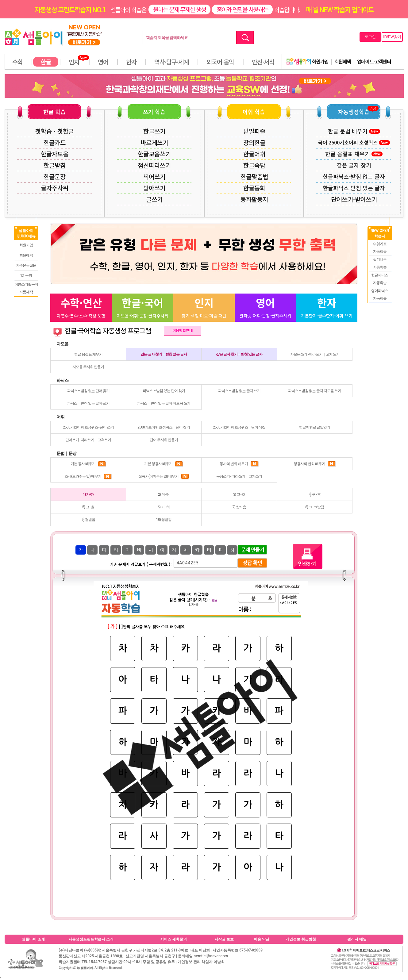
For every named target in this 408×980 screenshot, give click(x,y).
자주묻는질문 (26, 265)
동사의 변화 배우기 (239, 464)
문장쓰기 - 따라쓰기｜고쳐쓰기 (239, 476)
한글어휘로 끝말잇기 (315, 427)
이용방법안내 (183, 331)
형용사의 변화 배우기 (315, 464)
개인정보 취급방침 (301, 939)
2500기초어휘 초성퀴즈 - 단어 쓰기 (88, 427)
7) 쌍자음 (239, 507)
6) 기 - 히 (164, 507)
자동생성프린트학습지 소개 (91, 939)
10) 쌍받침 (164, 520)
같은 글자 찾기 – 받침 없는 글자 (164, 354)
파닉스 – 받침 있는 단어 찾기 (164, 391)
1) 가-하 (88, 494)
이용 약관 (262, 939)
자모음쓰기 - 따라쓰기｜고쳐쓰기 (315, 354)
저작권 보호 (224, 939)
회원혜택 (343, 61)
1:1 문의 (26, 275)
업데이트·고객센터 (374, 61)
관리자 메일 (357, 939)
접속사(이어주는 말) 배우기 (164, 476)
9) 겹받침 (88, 520)
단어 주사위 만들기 (164, 440)
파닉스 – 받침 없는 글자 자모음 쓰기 (315, 391)
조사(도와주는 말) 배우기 (88, 476)
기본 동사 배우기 (88, 464)
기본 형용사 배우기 (164, 464)
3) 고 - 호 (239, 494)
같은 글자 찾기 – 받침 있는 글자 (239, 354)
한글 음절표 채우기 (88, 354)
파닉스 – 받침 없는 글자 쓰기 (239, 391)
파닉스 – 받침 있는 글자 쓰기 (88, 403)
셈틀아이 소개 (33, 939)
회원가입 (307, 61)
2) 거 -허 (164, 494)
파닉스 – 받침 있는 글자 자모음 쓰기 (164, 403)
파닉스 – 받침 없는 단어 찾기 (88, 391)
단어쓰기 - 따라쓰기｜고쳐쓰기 (88, 440)
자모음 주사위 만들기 (88, 367)
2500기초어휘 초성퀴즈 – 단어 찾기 (164, 427)
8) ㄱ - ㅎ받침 (315, 507)
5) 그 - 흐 (88, 507)
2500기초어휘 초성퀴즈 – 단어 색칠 (239, 427)
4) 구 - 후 (315, 494)
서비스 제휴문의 (173, 939)
